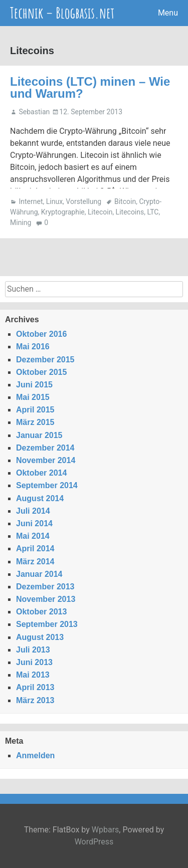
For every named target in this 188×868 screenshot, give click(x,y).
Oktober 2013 (41, 612)
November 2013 (46, 599)
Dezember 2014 (45, 448)
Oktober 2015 (41, 372)
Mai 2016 (33, 347)
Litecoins (130, 212)
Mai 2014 (33, 536)
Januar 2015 (39, 435)
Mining (21, 223)
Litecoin (100, 212)
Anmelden (35, 755)
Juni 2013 (34, 662)
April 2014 (35, 549)
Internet (31, 201)
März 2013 (35, 700)
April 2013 (35, 687)
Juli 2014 (33, 511)
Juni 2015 (34, 385)
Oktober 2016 (41, 334)
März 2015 (35, 422)
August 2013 (40, 637)
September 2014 (47, 485)
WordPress (94, 842)
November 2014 (46, 460)
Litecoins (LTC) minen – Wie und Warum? (90, 87)
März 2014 (35, 562)
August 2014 (40, 498)
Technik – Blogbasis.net (62, 13)
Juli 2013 (33, 650)
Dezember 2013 (45, 587)
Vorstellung (83, 201)
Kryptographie (63, 212)
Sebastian (34, 112)
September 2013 (47, 624)
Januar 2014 (39, 574)
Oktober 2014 (41, 473)
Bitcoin (125, 201)
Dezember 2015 (45, 360)
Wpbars (106, 830)
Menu (168, 13)
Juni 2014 (34, 523)
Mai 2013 (33, 675)
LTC (153, 212)
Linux (54, 201)
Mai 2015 (33, 397)
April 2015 (35, 410)
